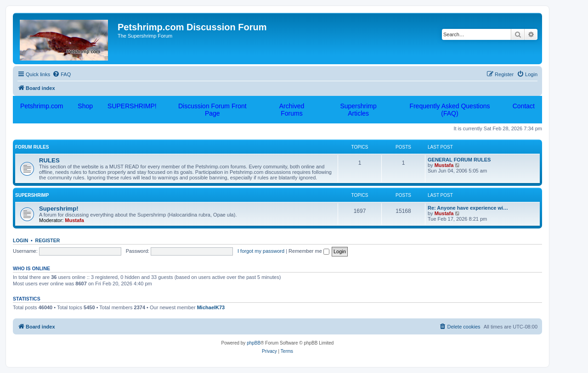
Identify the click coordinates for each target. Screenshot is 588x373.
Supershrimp (32, 195)
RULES (49, 160)
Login (20, 240)
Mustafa (444, 165)
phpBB (254, 343)
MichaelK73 (211, 307)
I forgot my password (261, 251)
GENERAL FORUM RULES (459, 160)
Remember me (309, 251)
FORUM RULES (32, 147)
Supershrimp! (59, 209)
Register (48, 240)
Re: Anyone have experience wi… (468, 208)
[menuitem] (62, 74)
